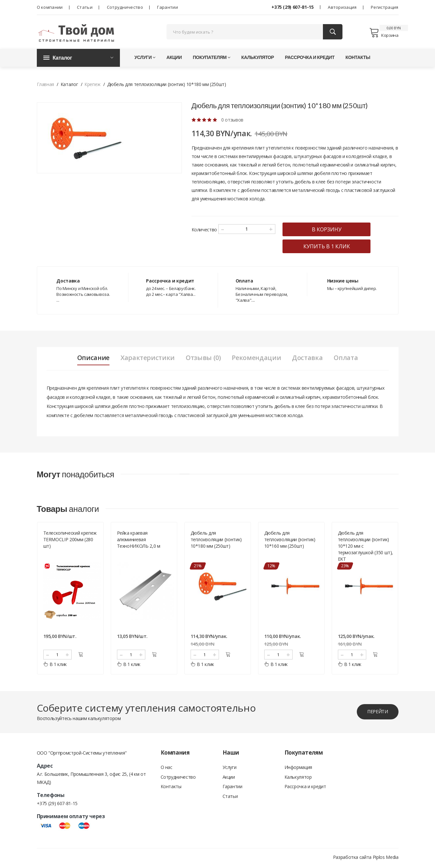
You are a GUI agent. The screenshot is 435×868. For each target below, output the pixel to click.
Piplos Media (386, 859)
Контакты (358, 58)
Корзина (384, 33)
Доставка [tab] (309, 359)
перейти (377, 713)
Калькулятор (258, 58)
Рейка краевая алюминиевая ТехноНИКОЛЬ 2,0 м (139, 541)
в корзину (329, 231)
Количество (204, 231)
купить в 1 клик (329, 248)
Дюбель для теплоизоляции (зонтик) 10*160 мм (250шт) (290, 541)
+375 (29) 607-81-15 (292, 7)
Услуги (145, 58)
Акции (174, 58)
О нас (167, 769)
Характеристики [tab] (147, 359)
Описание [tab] (92, 359)
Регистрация (384, 7)
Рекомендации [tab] (257, 359)
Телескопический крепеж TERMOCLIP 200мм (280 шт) (70, 541)
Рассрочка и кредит (310, 58)
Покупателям (212, 58)
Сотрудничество (125, 7)
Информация (298, 769)
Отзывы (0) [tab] (203, 359)
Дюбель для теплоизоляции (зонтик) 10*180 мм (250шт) (216, 541)
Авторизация (342, 7)
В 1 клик (55, 666)
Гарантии (167, 7)
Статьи (85, 7)
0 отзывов (232, 121)
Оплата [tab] (348, 359)
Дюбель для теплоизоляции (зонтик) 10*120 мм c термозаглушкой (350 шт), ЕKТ (366, 548)
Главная (46, 86)
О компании (50, 7)
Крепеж (93, 86)
